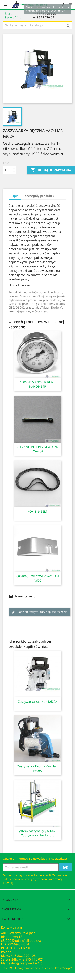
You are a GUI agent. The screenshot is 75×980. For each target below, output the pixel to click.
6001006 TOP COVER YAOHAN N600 (38, 578)
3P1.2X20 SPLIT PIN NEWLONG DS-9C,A (37, 449)
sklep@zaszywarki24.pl (26, 963)
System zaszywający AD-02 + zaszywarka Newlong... (38, 833)
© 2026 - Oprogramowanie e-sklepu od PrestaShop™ (37, 968)
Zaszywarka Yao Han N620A (38, 702)
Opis (15, 196)
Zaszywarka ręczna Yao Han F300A (37, 768)
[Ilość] (7, 170)
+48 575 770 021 (44, 17)
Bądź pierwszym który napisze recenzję (39, 612)
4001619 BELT (37, 512)
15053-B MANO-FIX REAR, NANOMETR (38, 384)
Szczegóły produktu (40, 196)
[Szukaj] (37, 25)
